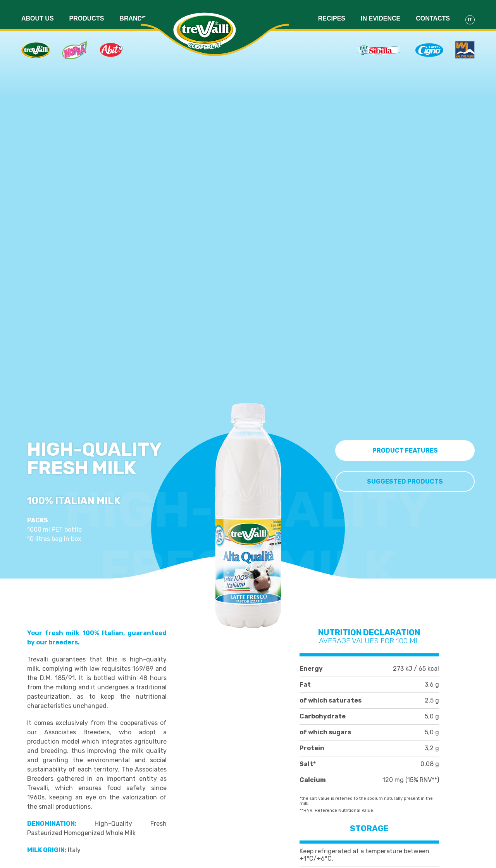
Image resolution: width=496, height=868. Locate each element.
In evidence (381, 12)
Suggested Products (405, 478)
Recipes (332, 12)
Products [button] (87, 12)
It (470, 13)
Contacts (433, 12)
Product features (405, 447)
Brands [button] (133, 12)
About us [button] (38, 12)
